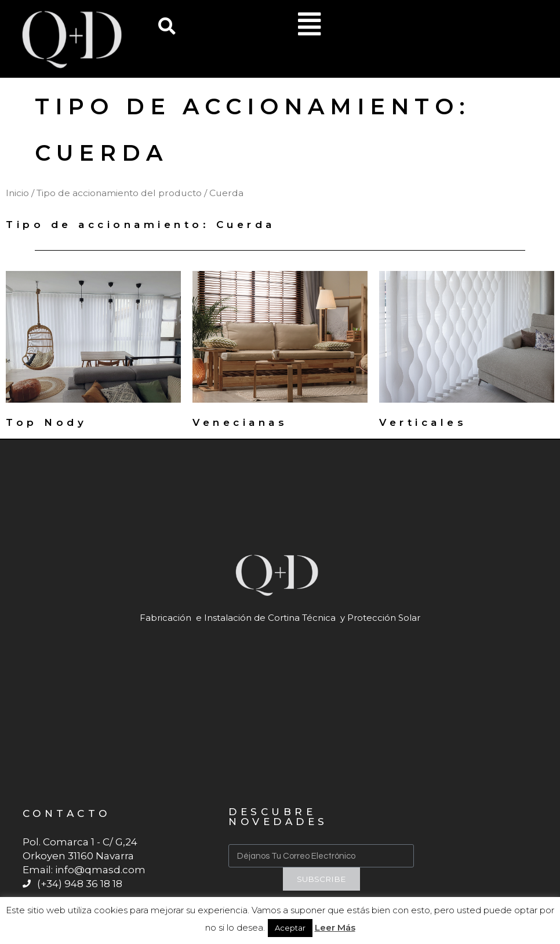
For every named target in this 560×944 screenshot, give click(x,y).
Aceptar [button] (290, 928)
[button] (167, 27)
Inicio (17, 193)
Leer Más (335, 927)
